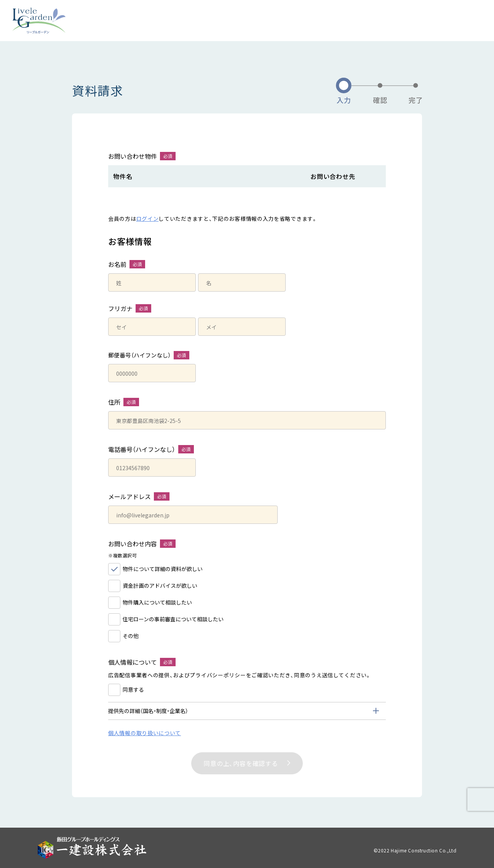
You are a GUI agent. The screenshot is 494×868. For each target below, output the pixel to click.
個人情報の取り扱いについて (145, 733)
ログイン (148, 219)
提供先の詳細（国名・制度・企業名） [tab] (148, 711)
